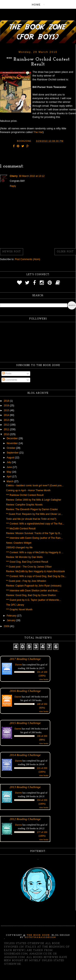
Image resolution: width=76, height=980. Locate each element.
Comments (10, 380)
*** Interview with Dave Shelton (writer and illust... (33, 591)
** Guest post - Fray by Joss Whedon (26, 581)
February (12, 616)
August (11, 458)
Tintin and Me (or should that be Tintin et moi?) (31, 519)
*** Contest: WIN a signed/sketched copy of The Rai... (35, 524)
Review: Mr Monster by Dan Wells (24, 557)
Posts (7, 374)
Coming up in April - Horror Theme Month (28, 490)
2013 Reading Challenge (25, 787)
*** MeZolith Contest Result (21, 529)
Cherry (14, 176)
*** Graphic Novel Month (19, 610)
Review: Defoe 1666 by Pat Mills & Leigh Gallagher (34, 500)
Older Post (65, 252)
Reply (13, 186)
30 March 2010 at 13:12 (32, 176)
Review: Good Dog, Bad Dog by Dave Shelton (31, 595)
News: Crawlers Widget (19, 543)
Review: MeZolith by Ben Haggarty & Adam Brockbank (35, 571)
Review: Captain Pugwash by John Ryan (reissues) (34, 586)
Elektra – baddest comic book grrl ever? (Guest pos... (35, 486)
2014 (7, 415)
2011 (7, 429)
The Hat (38, 132)
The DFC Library (15, 605)
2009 (7, 626)
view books (44, 679)
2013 (7, 420)
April (9, 477)
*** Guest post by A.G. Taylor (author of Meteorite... (34, 600)
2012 (7, 425)
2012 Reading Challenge (25, 819)
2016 (7, 406)
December (13, 438)
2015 (7, 410)
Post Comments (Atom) (27, 259)
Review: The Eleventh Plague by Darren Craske (32, 509)
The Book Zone (38, 935)
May (9, 472)
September (13, 453)
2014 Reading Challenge (25, 755)
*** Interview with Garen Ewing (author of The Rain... (34, 538)
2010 (7, 434)
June (10, 467)
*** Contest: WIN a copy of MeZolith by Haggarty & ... (35, 552)
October (11, 448)
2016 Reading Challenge (25, 691)
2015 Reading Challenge (25, 723)
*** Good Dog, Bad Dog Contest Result (27, 562)
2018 (7, 401)
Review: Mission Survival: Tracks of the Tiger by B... (34, 533)
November (13, 443)
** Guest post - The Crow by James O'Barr (29, 567)
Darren (19, 665)
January (11, 620)
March (10, 481)
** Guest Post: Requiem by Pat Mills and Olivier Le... (34, 514)
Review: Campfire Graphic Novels (24, 505)
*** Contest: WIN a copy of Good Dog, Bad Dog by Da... (36, 576)
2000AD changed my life (19, 548)
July (9, 462)
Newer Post (12, 252)
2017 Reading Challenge (25, 659)
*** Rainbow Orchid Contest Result (25, 495)
